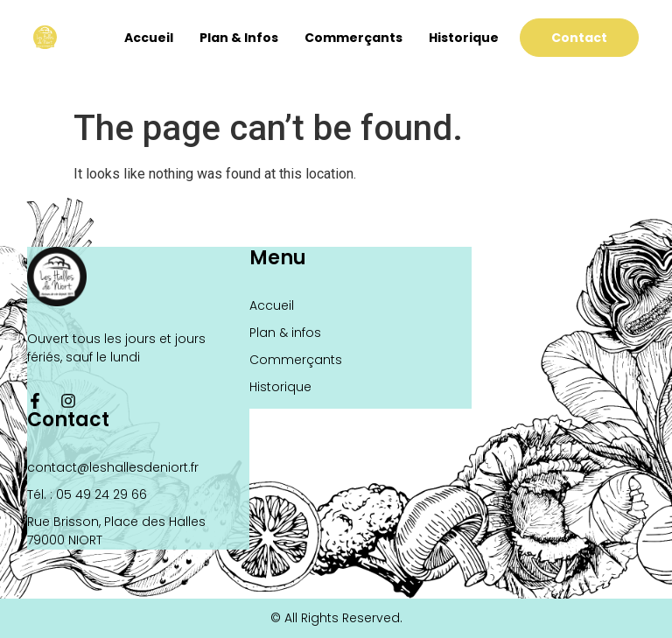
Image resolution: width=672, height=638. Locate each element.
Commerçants (353, 38)
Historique (464, 38)
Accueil (149, 38)
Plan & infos (239, 38)
